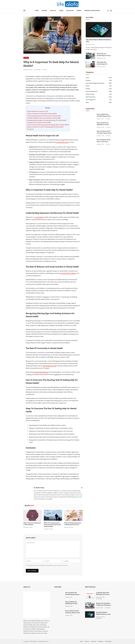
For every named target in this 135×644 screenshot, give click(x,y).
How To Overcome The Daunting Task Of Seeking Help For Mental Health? (48, 125)
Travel (61, 11)
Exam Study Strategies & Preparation (95, 83)
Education (70, 11)
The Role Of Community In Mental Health (39, 123)
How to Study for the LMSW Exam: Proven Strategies (103, 124)
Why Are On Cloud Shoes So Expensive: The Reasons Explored (104, 604)
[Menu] (24, 11)
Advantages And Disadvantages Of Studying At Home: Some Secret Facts (104, 63)
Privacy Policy (108, 641)
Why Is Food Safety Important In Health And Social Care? (73, 524)
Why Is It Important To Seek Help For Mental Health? (42, 114)
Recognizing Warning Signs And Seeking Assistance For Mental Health (47, 120)
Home (37, 11)
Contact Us (94, 641)
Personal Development (92, 11)
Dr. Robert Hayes (39, 488)
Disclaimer (101, 641)
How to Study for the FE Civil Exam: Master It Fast (104, 132)
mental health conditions (68, 273)
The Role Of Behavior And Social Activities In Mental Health (44, 118)
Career (79, 11)
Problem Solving (90, 94)
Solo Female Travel (91, 97)
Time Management (91, 100)
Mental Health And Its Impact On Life (37, 111)
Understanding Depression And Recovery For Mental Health (44, 116)
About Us (87, 641)
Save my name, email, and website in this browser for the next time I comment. (48, 565)
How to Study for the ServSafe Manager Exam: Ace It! (104, 115)
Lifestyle (53, 11)
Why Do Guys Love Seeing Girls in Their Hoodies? (32, 524)
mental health (39, 217)
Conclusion (30, 129)
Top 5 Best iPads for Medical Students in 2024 (99, 41)
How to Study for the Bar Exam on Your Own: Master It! (104, 141)
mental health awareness (41, 372)
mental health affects (62, 142)
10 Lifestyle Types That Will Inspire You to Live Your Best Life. (103, 594)
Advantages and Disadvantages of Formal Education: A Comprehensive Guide (104, 55)
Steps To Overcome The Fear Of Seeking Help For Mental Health (45, 127)
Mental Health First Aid (49, 366)
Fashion (44, 11)
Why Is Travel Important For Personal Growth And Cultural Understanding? (52, 525)
